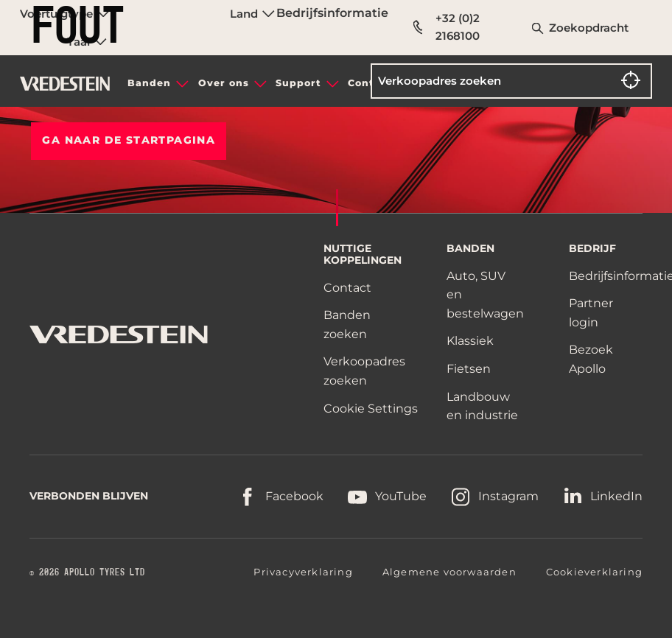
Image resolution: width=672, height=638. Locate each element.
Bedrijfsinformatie (332, 13)
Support (298, 83)
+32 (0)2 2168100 (447, 27)
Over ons (224, 83)
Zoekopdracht (589, 28)
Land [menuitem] (252, 14)
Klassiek (470, 341)
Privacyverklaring (303, 572)
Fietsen (469, 369)
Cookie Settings (371, 409)
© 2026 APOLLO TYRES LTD (87, 572)
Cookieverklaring (594, 572)
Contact (347, 288)
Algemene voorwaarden (449, 572)
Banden (149, 83)
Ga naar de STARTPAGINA (129, 140)
